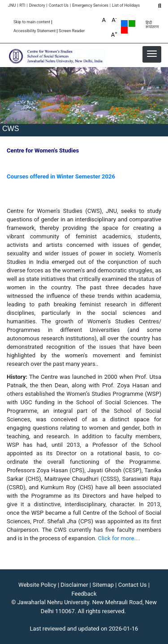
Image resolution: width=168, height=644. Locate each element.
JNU (12, 6)
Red (124, 30)
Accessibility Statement (34, 31)
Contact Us (59, 6)
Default (124, 23)
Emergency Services (90, 6)
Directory (37, 6)
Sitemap (103, 585)
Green (132, 23)
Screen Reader (72, 31)
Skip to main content (32, 22)
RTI (22, 6)
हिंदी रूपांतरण (152, 25)
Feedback (84, 594)
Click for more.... (119, 538)
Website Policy (37, 585)
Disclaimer (74, 585)
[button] (152, 54)
